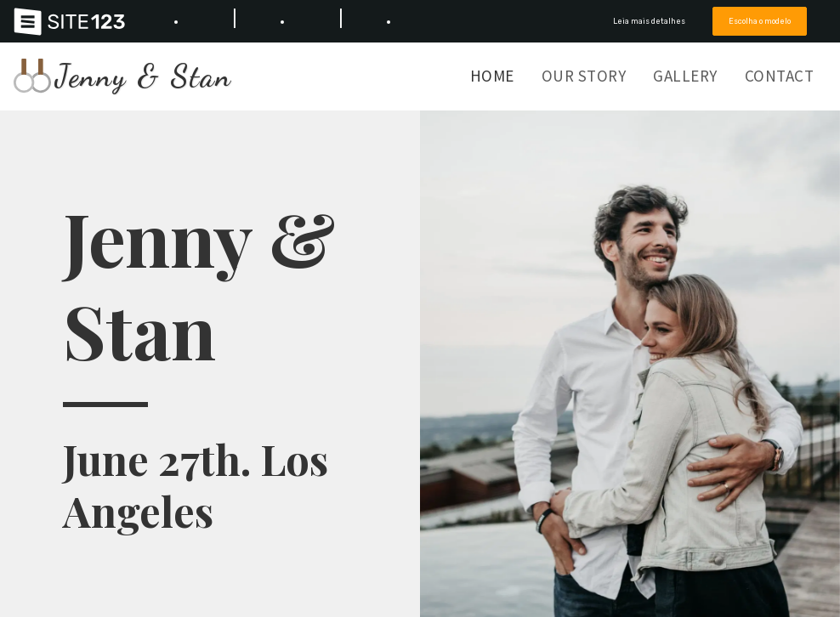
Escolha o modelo (760, 21)
